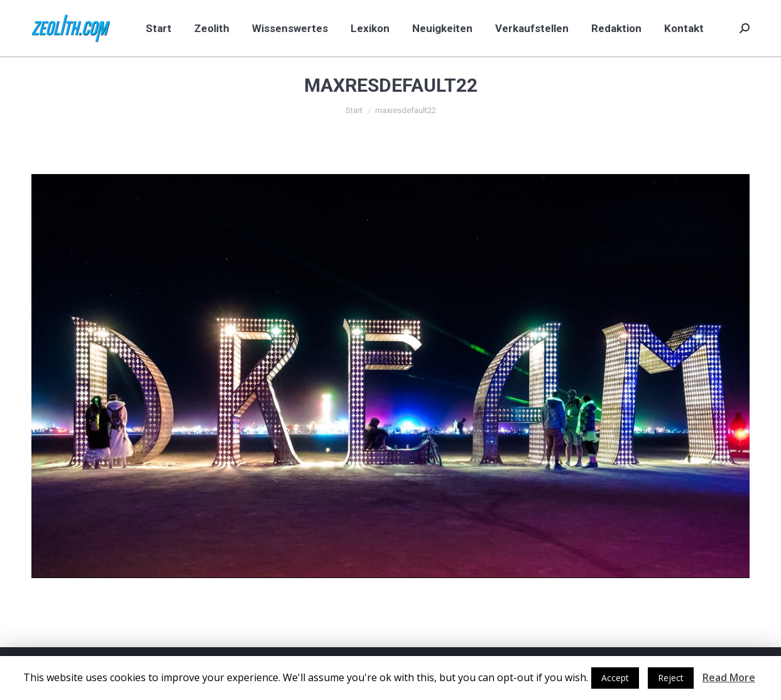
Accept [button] (615, 678)
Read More (729, 677)
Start (354, 110)
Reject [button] (671, 678)
